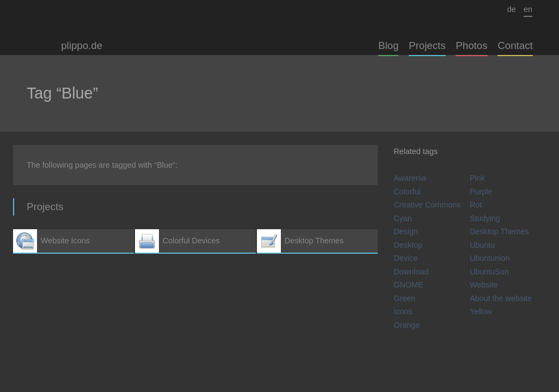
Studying (485, 218)
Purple (481, 192)
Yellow (481, 311)
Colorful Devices (195, 241)
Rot (476, 205)
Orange (407, 325)
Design (406, 231)
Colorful (407, 192)
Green (404, 298)
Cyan (403, 218)
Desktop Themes (317, 241)
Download (411, 272)
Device (406, 258)
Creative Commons (427, 205)
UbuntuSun (489, 272)
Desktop (408, 245)
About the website (501, 298)
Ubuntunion (490, 258)
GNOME (408, 285)
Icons (403, 311)
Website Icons (73, 241)
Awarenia (410, 178)
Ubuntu (482, 245)
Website (484, 285)
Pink (477, 178)
